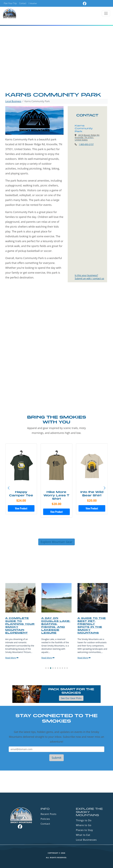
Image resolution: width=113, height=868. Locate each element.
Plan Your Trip (10, 3)
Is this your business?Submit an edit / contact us (89, 277)
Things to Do (84, 820)
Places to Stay (84, 830)
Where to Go (84, 825)
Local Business (13, 101)
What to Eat (83, 835)
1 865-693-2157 (86, 144)
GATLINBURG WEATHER (56, 782)
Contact (23, 3)
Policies (45, 819)
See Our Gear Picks (71, 698)
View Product (21, 508)
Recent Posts (48, 814)
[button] (104, 488)
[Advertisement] (56, 69)
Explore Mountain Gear (56, 542)
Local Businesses (86, 840)
